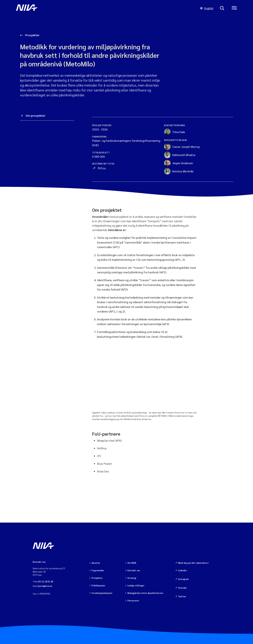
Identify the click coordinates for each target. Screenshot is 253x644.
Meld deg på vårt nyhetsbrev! (193, 563)
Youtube (182, 588)
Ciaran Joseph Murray (182, 147)
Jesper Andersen (179, 163)
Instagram (184, 579)
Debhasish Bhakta (180, 155)
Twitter (182, 596)
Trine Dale (175, 132)
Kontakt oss (134, 570)
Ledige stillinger (136, 585)
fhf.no (102, 168)
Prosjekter (32, 35)
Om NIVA (132, 563)
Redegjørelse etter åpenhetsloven (145, 593)
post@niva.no (45, 586)
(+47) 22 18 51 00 (44, 581)
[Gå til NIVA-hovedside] (105, 8)
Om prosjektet (35, 115)
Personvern (133, 600)
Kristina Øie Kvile (179, 171)
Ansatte (96, 563)
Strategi (132, 578)
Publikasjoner (98, 585)
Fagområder (98, 570)
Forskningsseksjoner (102, 593)
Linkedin (182, 570)
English (207, 8)
